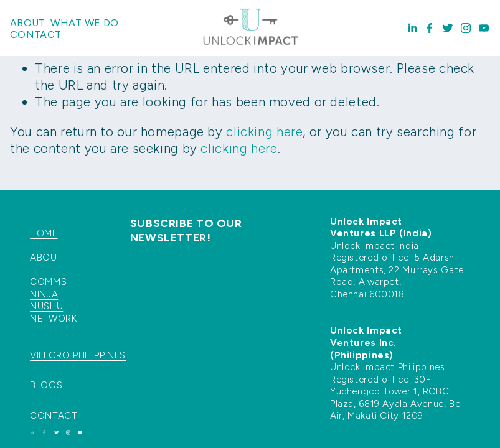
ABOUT (46, 258)
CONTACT (54, 416)
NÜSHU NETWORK (53, 312)
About (28, 23)
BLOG (43, 385)
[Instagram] (466, 28)
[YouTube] (484, 28)
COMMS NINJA (48, 288)
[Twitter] (448, 28)
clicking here (264, 132)
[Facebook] (430, 28)
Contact (35, 35)
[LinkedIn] (412, 28)
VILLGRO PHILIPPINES (78, 355)
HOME (44, 233)
